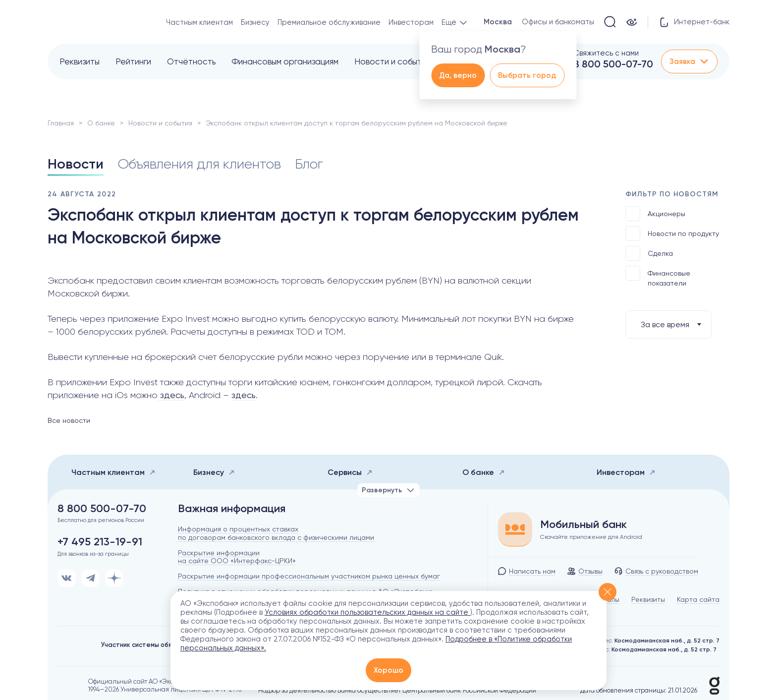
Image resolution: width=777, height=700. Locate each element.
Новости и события (392, 61)
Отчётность (191, 61)
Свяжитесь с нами (606, 53)
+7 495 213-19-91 (100, 542)
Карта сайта (698, 599)
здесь (171, 395)
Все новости (69, 420)
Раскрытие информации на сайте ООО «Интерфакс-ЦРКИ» (237, 557)
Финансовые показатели (658, 276)
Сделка (649, 253)
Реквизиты (80, 61)
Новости (76, 164)
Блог (309, 164)
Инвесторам (411, 22)
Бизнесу (255, 22)
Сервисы (350, 472)
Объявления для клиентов (199, 164)
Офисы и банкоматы (558, 22)
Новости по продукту (672, 233)
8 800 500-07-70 (613, 64)
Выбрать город (527, 75)
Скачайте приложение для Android (591, 537)
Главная (61, 123)
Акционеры (655, 214)
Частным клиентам (199, 22)
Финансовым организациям (285, 61)
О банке (101, 123)
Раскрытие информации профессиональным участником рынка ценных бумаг (309, 576)
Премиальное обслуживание (329, 22)
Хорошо (388, 670)
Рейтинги (133, 61)
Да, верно (458, 75)
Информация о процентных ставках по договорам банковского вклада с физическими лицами (276, 533)
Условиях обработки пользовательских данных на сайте (367, 612)
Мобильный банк (583, 525)
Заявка (689, 61)
